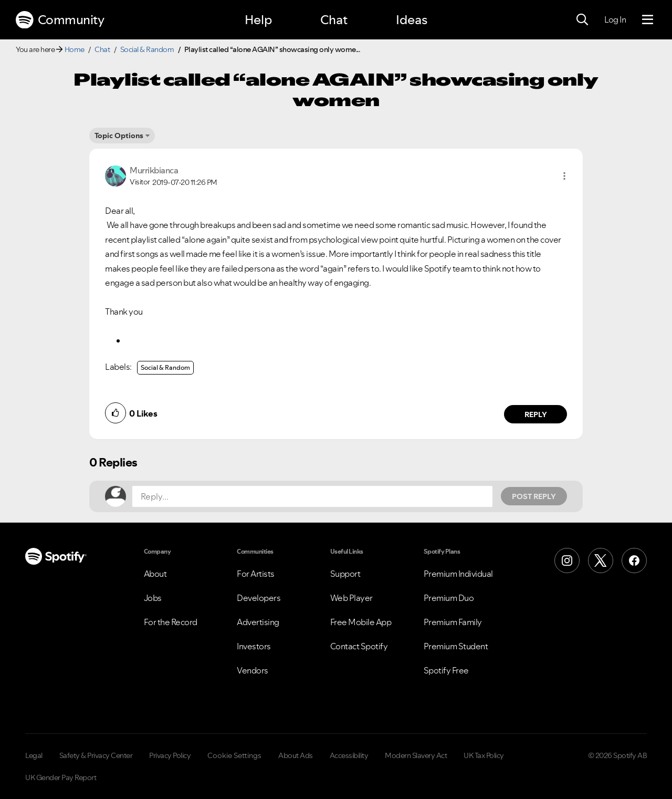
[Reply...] (312, 496)
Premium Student (456, 646)
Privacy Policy (170, 755)
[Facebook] (634, 561)
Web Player (351, 598)
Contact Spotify (359, 646)
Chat (334, 20)
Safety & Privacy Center (96, 755)
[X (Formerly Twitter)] (601, 561)
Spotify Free (446, 670)
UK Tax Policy (484, 755)
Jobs (153, 598)
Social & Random (147, 49)
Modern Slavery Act (416, 755)
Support (345, 574)
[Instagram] (567, 561)
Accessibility (349, 755)
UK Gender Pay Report (61, 777)
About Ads (296, 755)
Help (258, 20)
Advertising (258, 622)
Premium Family (453, 622)
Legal (34, 755)
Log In (615, 19)
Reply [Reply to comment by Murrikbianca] (536, 414)
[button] (564, 176)
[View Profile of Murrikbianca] (154, 170)
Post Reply (534, 496)
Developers (259, 598)
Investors (254, 646)
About (155, 574)
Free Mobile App (361, 622)
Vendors (253, 670)
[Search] (582, 20)
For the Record (171, 622)
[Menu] (648, 20)
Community (60, 20)
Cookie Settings (234, 755)
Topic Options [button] (119, 136)
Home (75, 49)
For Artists (256, 574)
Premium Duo (449, 598)
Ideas (412, 20)
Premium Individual (458, 574)
